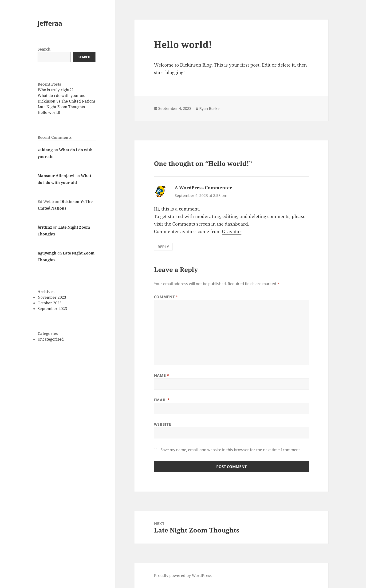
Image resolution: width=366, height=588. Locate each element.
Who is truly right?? (55, 90)
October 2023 (50, 303)
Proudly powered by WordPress (183, 576)
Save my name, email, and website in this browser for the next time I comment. (231, 450)
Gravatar (232, 231)
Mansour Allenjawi (56, 176)
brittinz (45, 227)
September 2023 (52, 309)
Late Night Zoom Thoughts (61, 107)
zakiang (45, 150)
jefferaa (50, 23)
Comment (166, 297)
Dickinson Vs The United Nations (67, 101)
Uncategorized (51, 339)
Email (162, 400)
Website (162, 424)
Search (44, 49)
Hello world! (49, 112)
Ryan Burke (209, 108)
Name (162, 375)
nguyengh (47, 253)
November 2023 (52, 297)
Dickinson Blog (196, 65)
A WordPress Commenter (203, 188)
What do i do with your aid (62, 95)
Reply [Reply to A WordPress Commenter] (163, 247)
